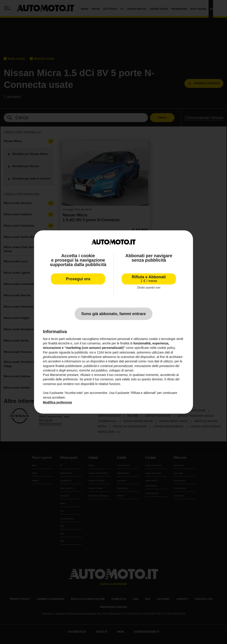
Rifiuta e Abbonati (149, 279)
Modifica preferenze (58, 402)
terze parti (112, 352)
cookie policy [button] (166, 348)
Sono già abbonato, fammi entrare (113, 314)
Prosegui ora (78, 279)
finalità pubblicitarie (69, 366)
